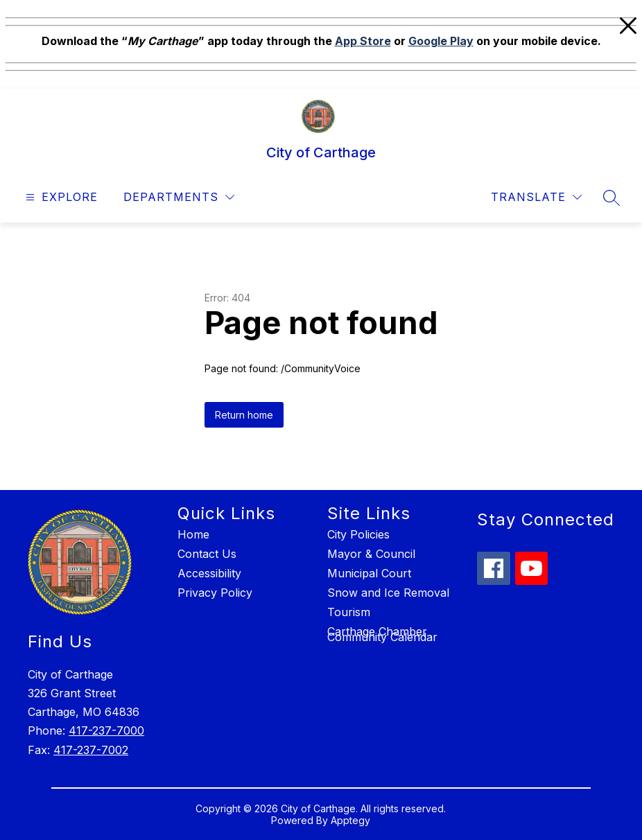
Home (193, 534)
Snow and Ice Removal (388, 593)
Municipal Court (369, 573)
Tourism (349, 612)
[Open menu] (60, 197)
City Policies (358, 534)
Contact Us (207, 554)
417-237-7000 (106, 730)
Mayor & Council (371, 554)
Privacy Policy (215, 593)
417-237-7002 (91, 750)
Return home (244, 415)
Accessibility (209, 573)
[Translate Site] (536, 197)
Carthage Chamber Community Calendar (382, 634)
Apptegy (350, 820)
